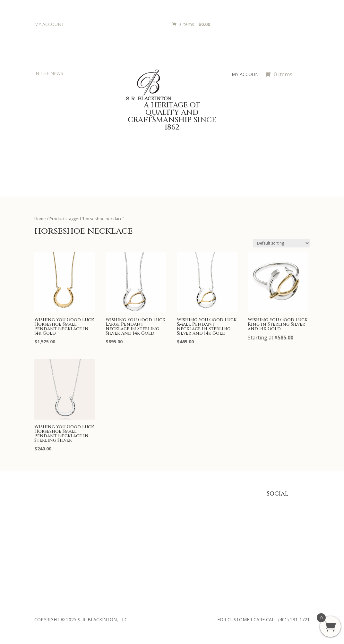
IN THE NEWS (49, 73)
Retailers (43, 553)
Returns (217, 524)
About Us (44, 504)
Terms (215, 543)
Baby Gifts (103, 504)
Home (40, 219)
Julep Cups (103, 514)
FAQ (213, 504)
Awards (158, 504)
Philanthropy (47, 534)
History (42, 524)
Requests (160, 534)
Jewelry (100, 524)
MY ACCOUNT (49, 24)
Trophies (160, 514)
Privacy (216, 514)
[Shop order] (281, 243)
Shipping (217, 534)
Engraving (161, 524)
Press (40, 514)
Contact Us (46, 543)
